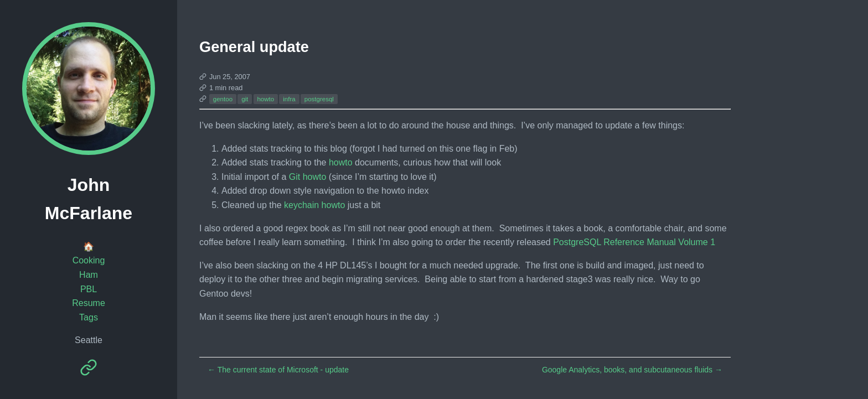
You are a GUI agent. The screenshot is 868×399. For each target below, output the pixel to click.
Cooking (89, 260)
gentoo (223, 99)
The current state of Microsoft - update (278, 370)
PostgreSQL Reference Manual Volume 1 (634, 242)
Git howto (308, 177)
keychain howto (314, 205)
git (245, 99)
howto (265, 99)
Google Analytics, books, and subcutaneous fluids (632, 370)
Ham (89, 275)
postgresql (319, 99)
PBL (89, 289)
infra (289, 99)
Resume (89, 303)
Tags (89, 317)
